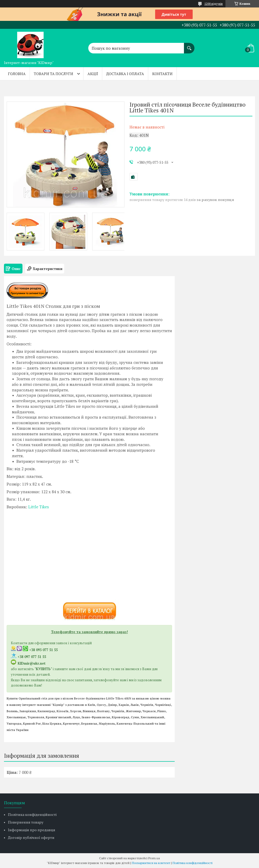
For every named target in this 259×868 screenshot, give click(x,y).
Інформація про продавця (32, 830)
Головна (17, 74)
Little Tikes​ (39, 507)
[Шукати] (189, 45)
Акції (93, 74)
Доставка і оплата (125, 74)
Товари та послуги (54, 74)
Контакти (162, 74)
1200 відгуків (214, 4)
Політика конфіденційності (32, 814)
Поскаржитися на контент (151, 863)
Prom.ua (154, 858)
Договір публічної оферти (31, 837)
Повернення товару (26, 822)
